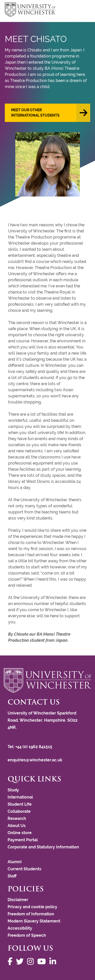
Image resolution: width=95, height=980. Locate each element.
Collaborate (19, 811)
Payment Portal (23, 840)
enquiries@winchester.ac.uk (35, 760)
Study (13, 790)
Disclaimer (18, 900)
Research (17, 818)
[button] (48, 113)
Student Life (20, 804)
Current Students (24, 869)
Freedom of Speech (27, 935)
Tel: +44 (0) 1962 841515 (30, 747)
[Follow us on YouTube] (43, 962)
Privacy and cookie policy (32, 907)
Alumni (15, 862)
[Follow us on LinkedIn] (54, 962)
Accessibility (20, 928)
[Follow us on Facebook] (11, 962)
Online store (20, 833)
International (20, 797)
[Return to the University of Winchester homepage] (48, 681)
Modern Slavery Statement (34, 921)
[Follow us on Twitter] (21, 962)
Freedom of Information (31, 914)
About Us (17, 826)
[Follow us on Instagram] (32, 962)
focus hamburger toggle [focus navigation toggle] (81, 10)
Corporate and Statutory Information (43, 847)
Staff (12, 876)
